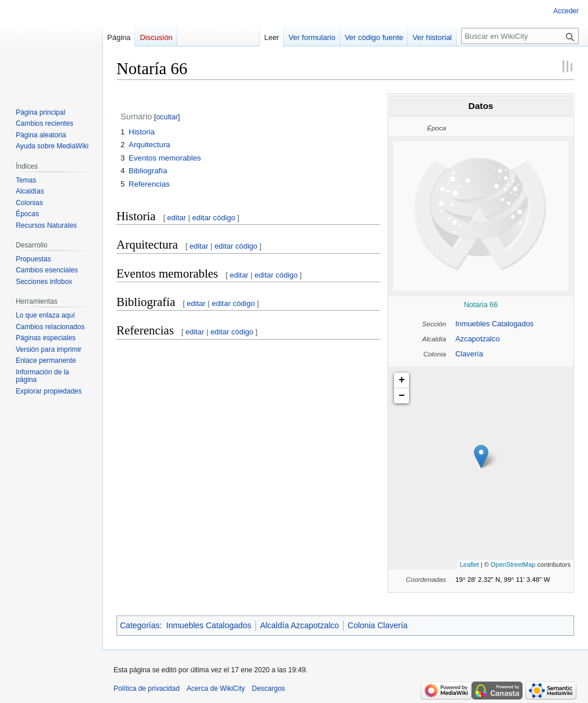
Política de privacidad (147, 689)
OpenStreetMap (513, 564)
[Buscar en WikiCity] (520, 36)
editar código (214, 218)
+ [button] (402, 380)
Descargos (269, 689)
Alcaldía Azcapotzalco (300, 625)
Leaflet (470, 564)
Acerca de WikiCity (216, 689)
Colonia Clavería (378, 625)
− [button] (402, 396)
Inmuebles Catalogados (494, 324)
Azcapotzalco (478, 339)
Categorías (140, 625)
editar (177, 218)
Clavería (469, 354)
